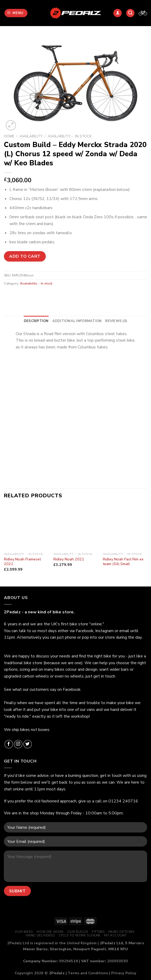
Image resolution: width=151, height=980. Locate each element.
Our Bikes (24, 932)
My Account (115, 935)
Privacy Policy (124, 973)
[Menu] (16, 13)
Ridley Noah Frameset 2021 (22, 562)
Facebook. (72, 689)
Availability (31, 136)
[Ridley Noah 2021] (75, 527)
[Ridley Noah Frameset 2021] (26, 527)
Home (9, 136)
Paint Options (122, 932)
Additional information (77, 321)
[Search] (130, 13)
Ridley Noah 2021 (69, 559)
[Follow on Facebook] (9, 744)
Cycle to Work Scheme (80, 935)
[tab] (36, 321)
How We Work (50, 932)
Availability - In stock (70, 136)
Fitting (98, 932)
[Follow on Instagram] (18, 744)
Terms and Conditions (88, 973)
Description (36, 321)
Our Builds (78, 932)
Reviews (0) (116, 321)
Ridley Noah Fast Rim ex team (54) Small (123, 562)
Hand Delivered (40, 935)
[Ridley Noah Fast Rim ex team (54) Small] (125, 527)
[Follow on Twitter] (28, 744)
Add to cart (25, 256)
